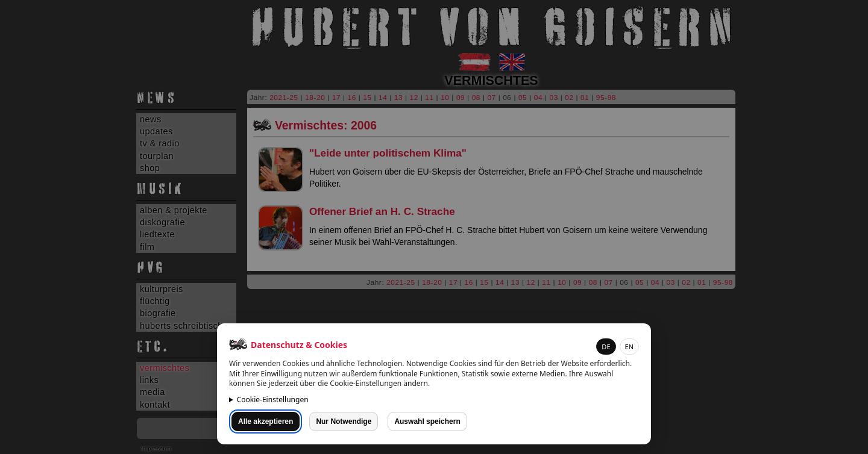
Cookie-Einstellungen (273, 400)
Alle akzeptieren (266, 421)
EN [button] (629, 347)
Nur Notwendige (344, 421)
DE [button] (606, 347)
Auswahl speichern (427, 421)
